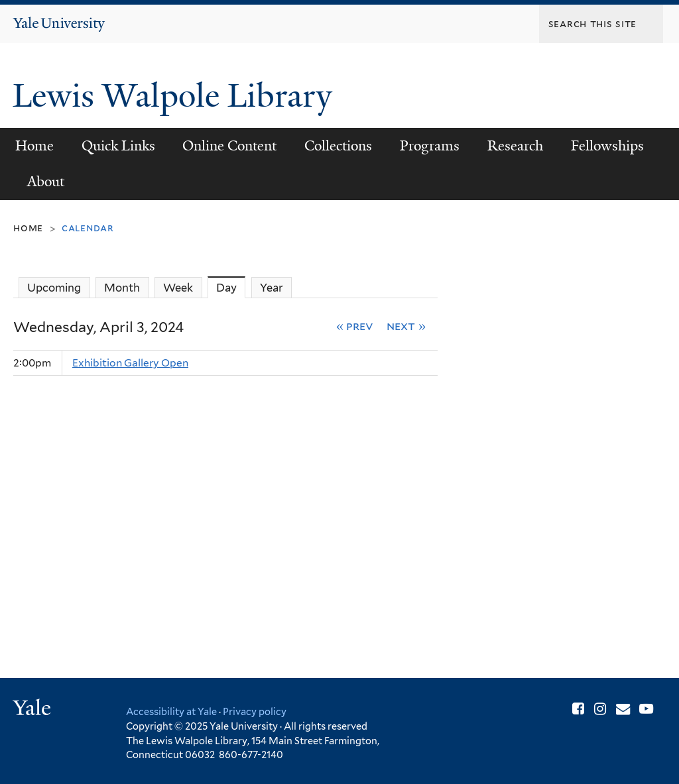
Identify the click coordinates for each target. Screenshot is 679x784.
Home (34, 146)
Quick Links (118, 146)
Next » (406, 326)
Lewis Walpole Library (176, 96)
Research (515, 146)
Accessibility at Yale (171, 711)
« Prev (355, 326)
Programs (430, 146)
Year (272, 288)
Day (231, 287)
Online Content (229, 146)
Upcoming (54, 288)
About (46, 182)
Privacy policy (255, 711)
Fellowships (607, 146)
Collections (338, 146)
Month (122, 288)
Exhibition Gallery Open (130, 363)
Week (178, 288)
